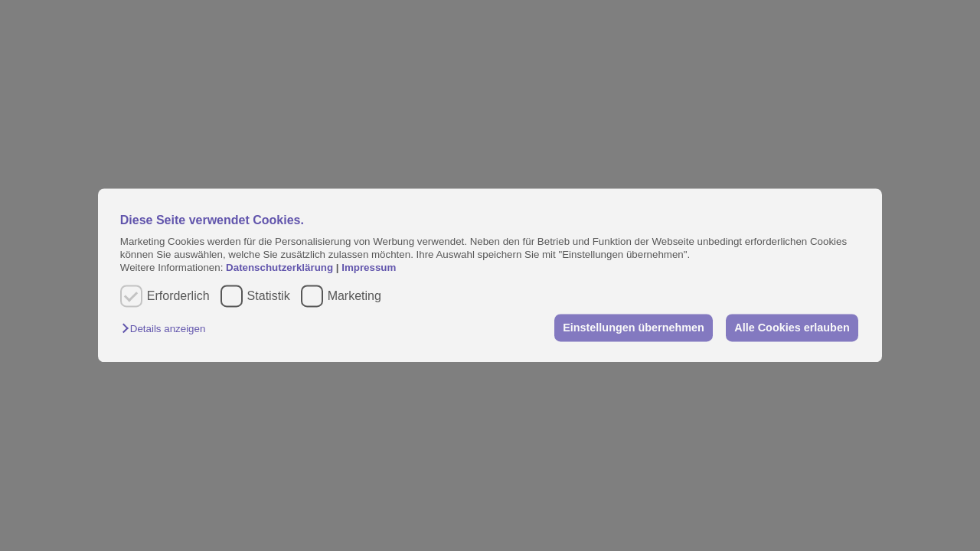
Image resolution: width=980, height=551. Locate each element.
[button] (167, 329)
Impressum (369, 268)
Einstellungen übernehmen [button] (634, 328)
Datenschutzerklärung (281, 268)
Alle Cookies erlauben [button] (792, 328)
